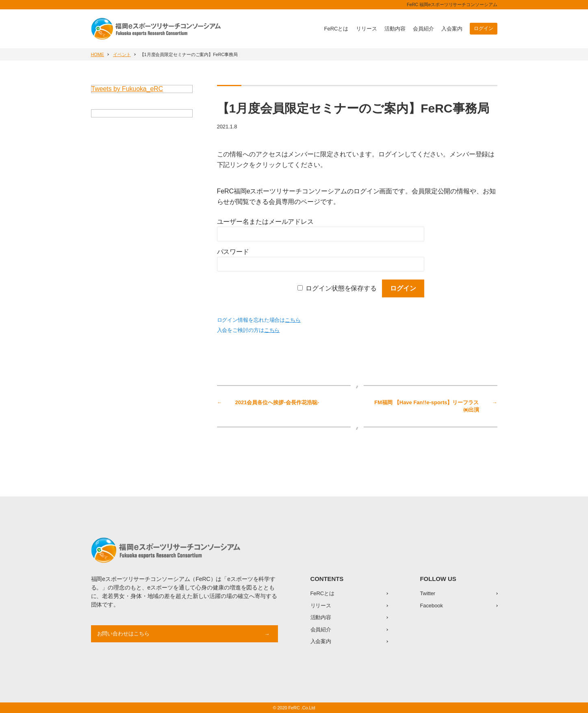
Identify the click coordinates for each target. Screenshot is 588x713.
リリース (367, 29)
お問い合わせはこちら (123, 634)
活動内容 (395, 29)
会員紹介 (423, 29)
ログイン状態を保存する (341, 288)
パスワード (233, 252)
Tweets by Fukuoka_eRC (127, 89)
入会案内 (452, 29)
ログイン (484, 28)
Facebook (432, 606)
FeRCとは (336, 29)
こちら (293, 320)
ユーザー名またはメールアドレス (266, 222)
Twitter (428, 593)
